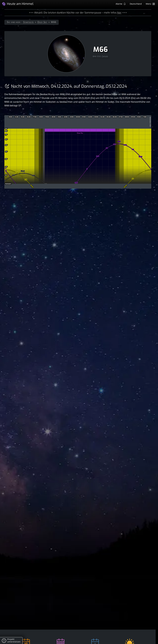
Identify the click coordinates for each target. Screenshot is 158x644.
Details (105, 57)
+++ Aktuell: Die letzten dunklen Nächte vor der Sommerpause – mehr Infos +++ (78, 13)
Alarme (121, 4)
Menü (150, 4)
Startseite (28, 22)
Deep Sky (42, 22)
